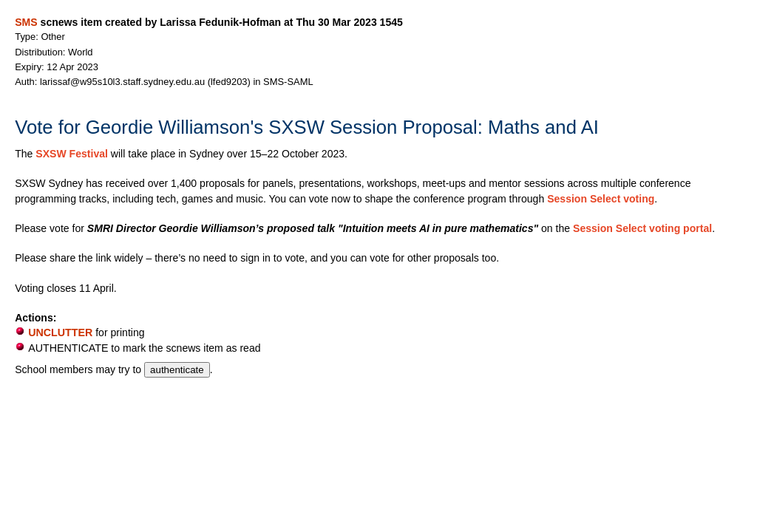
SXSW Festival (72, 154)
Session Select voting (601, 199)
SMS (26, 22)
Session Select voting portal (642, 228)
